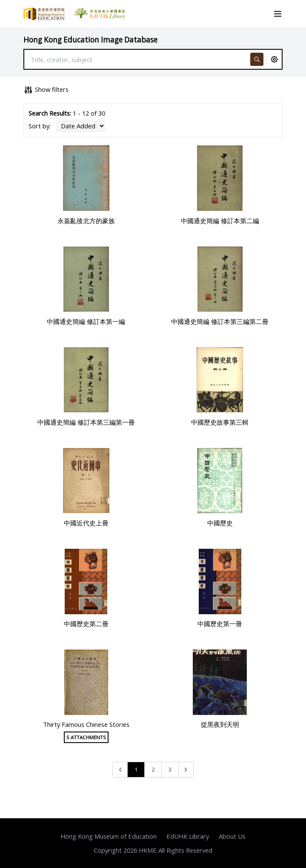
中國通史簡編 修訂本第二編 (220, 221)
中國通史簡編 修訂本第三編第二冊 (220, 321)
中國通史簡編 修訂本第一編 (86, 321)
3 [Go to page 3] (170, 769)
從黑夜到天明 (220, 724)
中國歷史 (220, 523)
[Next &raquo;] (186, 770)
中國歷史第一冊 (220, 624)
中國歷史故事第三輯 (220, 422)
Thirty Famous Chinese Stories (86, 724)
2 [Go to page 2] (153, 769)
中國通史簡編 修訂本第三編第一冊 (86, 422)
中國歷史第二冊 (86, 624)
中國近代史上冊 (86, 523)
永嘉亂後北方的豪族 (86, 221)
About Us (232, 836)
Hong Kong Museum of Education (109, 836)
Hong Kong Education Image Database (90, 40)
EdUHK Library (188, 836)
